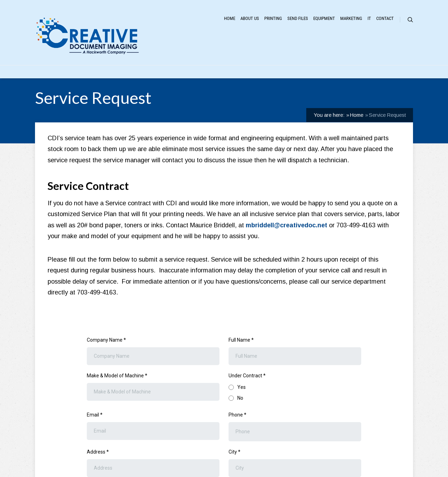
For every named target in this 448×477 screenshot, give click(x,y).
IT (369, 18)
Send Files (298, 18)
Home (230, 18)
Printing (273, 18)
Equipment (324, 18)
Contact (385, 18)
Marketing (351, 18)
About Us (250, 18)
